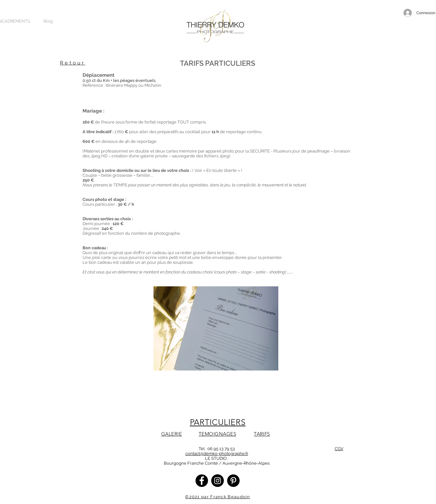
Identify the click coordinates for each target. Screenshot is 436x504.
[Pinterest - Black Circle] (233, 481)
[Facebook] (202, 481)
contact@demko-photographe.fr (217, 454)
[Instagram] (218, 481)
